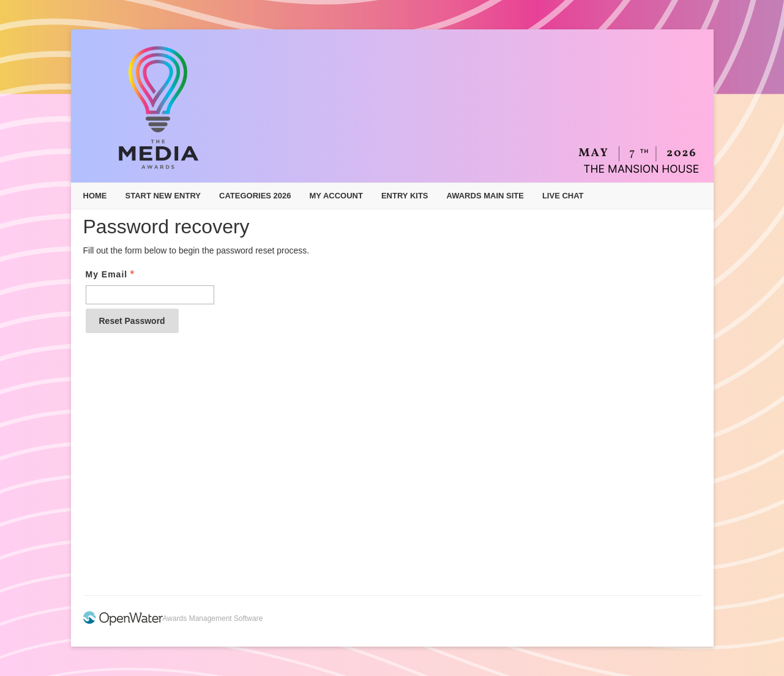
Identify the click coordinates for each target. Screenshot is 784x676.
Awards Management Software (213, 618)
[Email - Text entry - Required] (150, 295)
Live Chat (563, 196)
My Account (336, 196)
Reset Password (132, 321)
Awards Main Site (485, 196)
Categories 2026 (255, 196)
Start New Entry (163, 196)
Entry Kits (405, 196)
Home (95, 196)
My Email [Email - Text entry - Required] (112, 274)
